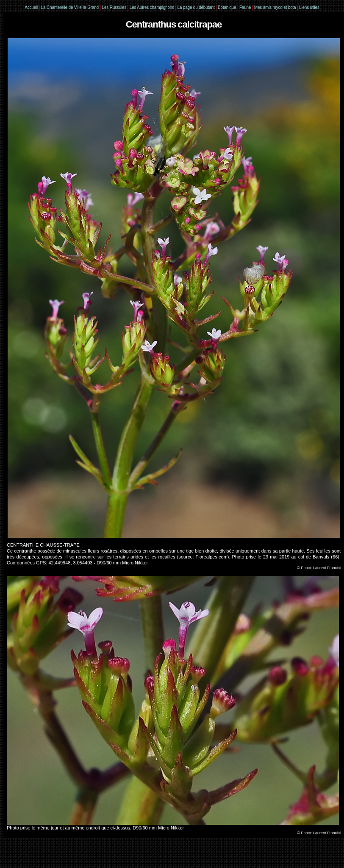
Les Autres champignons (152, 7)
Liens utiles (309, 7)
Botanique (227, 7)
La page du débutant (196, 7)
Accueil (31, 7)
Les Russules (114, 7)
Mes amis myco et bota (275, 7)
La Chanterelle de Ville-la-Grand (71, 7)
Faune (245, 7)
